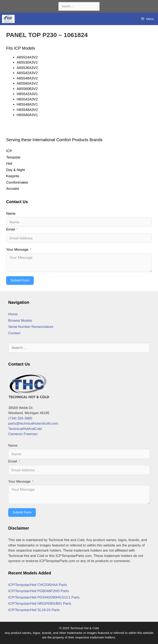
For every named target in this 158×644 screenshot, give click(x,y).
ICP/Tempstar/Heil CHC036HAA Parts (38, 585)
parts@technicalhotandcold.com (33, 423)
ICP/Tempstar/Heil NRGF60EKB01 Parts (40, 604)
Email (11, 229)
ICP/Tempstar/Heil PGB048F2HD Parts (39, 591)
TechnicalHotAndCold (25, 429)
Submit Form (20, 280)
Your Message (17, 250)
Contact (14, 333)
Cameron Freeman (23, 434)
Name (11, 214)
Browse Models (20, 321)
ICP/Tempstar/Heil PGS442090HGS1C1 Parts (44, 597)
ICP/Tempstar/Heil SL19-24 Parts (34, 610)
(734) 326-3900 (20, 418)
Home (13, 314)
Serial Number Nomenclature (31, 327)
